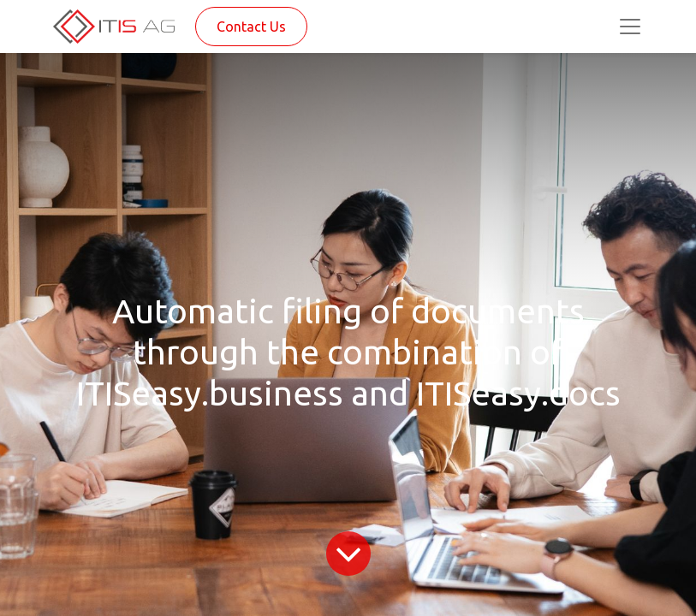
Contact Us (251, 27)
